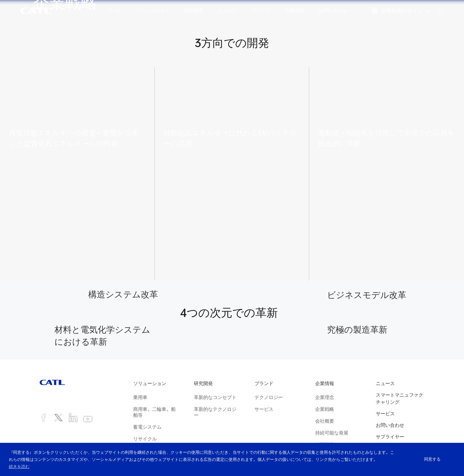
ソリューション (153, 10)
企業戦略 (325, 409)
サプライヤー (390, 437)
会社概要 (325, 421)
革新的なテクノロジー (215, 412)
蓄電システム (147, 427)
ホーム (115, 10)
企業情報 (294, 10)
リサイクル (145, 439)
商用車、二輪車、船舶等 (154, 412)
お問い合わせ (333, 10)
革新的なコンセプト (215, 397)
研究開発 (194, 10)
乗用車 (140, 397)
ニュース (227, 10)
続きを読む (19, 466)
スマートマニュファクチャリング (399, 398)
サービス (264, 409)
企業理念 (325, 397)
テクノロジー (269, 397)
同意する (432, 459)
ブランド (261, 10)
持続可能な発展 (332, 433)
